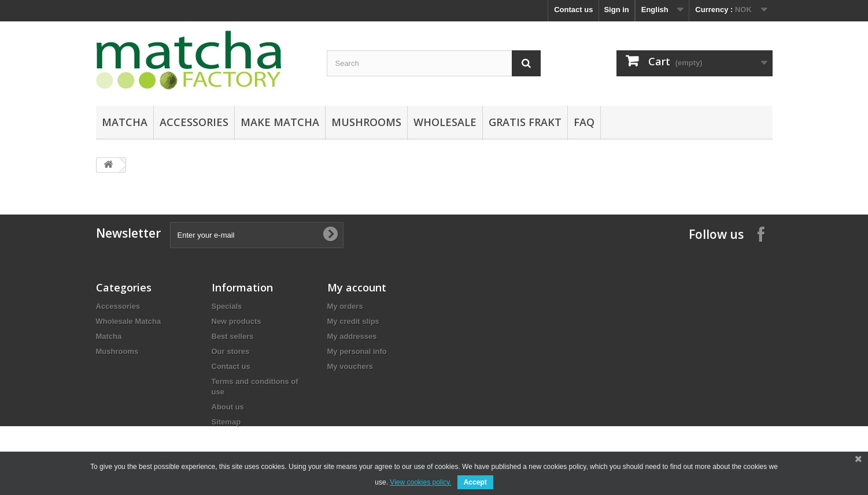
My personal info (357, 351)
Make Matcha (280, 122)
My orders (345, 306)
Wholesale (445, 122)
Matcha (125, 122)
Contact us (573, 10)
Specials (227, 306)
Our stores (231, 351)
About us (228, 407)
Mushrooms (366, 122)
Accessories (194, 122)
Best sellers (233, 336)
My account (357, 287)
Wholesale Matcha (129, 321)
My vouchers (350, 366)
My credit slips (353, 321)
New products (237, 321)
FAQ (584, 122)
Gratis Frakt (525, 122)
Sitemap (226, 422)
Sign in (616, 10)
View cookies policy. (420, 482)
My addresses (352, 336)
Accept (475, 482)
